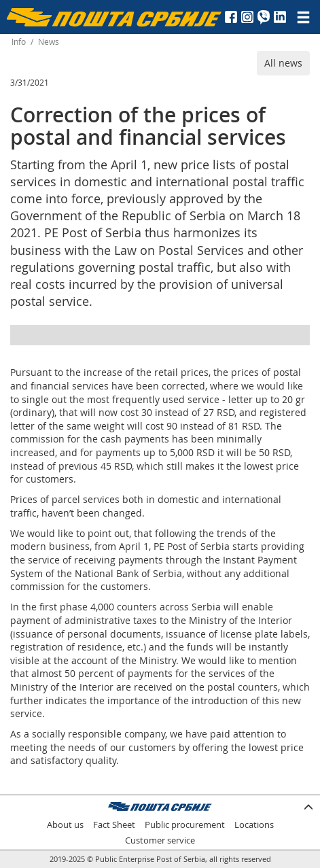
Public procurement (185, 825)
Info (19, 42)
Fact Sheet (114, 825)
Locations (254, 825)
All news (283, 63)
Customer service (160, 840)
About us (65, 825)
